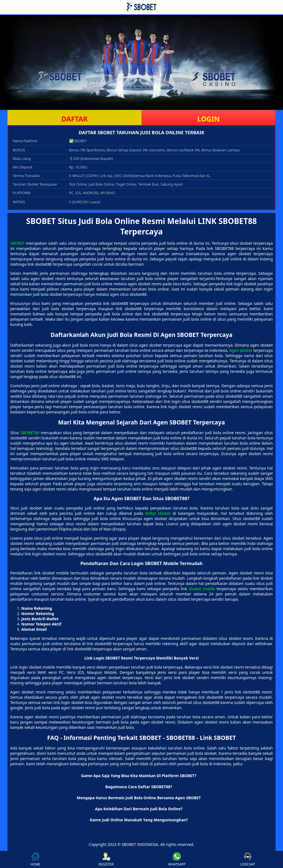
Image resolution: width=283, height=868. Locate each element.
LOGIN (209, 119)
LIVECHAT (248, 859)
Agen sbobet (241, 350)
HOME (35, 859)
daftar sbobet (158, 513)
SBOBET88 (30, 433)
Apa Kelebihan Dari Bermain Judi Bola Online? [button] (139, 809)
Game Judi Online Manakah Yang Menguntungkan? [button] (139, 820)
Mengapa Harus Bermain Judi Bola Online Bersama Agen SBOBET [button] (139, 798)
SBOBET (17, 243)
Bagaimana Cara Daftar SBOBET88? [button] (139, 787)
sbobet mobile (202, 589)
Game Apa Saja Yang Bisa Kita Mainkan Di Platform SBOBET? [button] (139, 776)
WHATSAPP (177, 859)
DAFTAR (74, 119)
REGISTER (106, 859)
